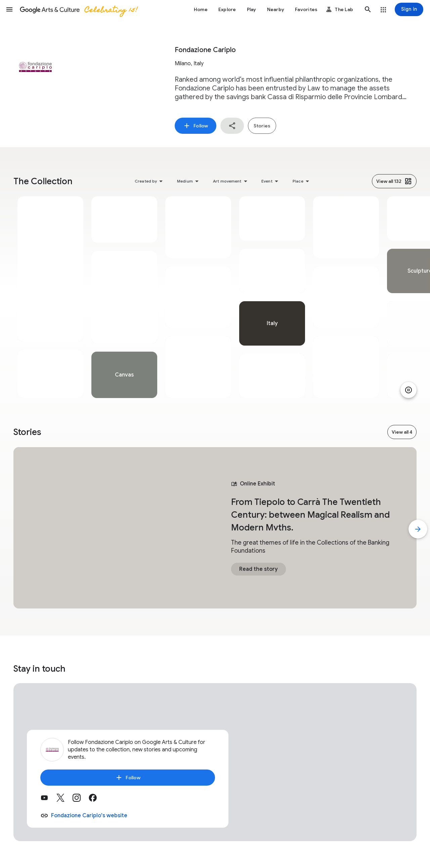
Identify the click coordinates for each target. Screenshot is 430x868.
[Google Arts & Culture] (78, 9)
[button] (9, 9)
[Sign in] (409, 9)
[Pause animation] (408, 390)
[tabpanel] (50, 297)
